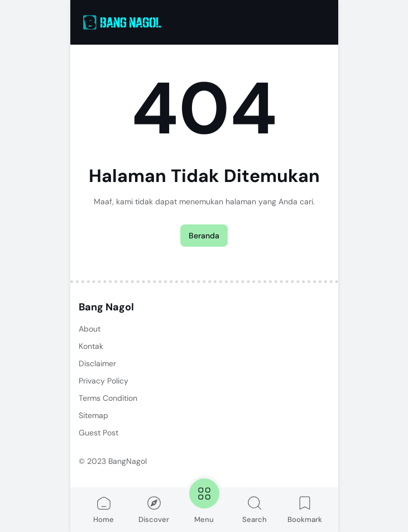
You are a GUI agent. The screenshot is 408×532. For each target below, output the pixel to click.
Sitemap (93, 415)
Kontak (91, 346)
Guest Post (99, 433)
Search (255, 509)
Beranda (204, 236)
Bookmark (305, 509)
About (90, 329)
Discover (154, 509)
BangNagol (128, 461)
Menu (204, 500)
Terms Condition (108, 398)
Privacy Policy (104, 381)
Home (104, 509)
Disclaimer (97, 363)
